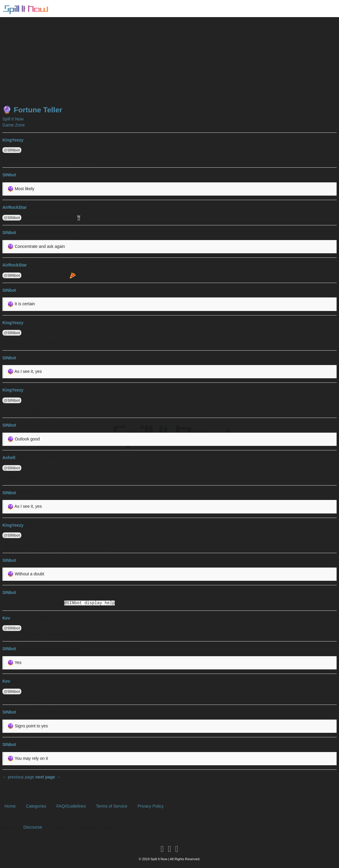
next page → (48, 777)
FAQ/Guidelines (71, 806)
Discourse (33, 827)
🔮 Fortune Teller (32, 110)
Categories (36, 806)
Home (10, 806)
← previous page (18, 777)
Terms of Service (112, 806)
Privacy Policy (151, 806)
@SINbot (12, 150)
